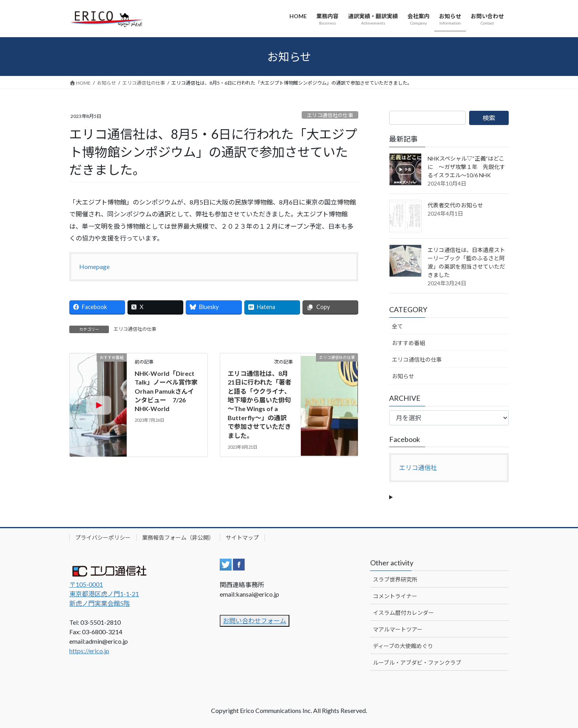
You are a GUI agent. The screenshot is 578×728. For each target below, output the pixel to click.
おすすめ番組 (409, 343)
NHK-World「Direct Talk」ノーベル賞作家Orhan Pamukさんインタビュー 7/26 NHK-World (166, 391)
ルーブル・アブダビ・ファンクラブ (417, 663)
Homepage (94, 266)
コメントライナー (395, 596)
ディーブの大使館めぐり (403, 646)
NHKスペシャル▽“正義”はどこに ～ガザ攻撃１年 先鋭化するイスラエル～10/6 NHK (466, 167)
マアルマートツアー (398, 629)
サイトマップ (242, 537)
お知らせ (403, 376)
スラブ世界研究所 (395, 579)
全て (397, 326)
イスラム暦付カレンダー (403, 613)
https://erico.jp (89, 651)
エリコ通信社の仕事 (330, 115)
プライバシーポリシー (103, 537)
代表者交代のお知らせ (455, 205)
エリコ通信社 (418, 467)
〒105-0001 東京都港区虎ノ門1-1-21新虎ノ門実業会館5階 (104, 594)
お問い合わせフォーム (255, 621)
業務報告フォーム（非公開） (178, 537)
